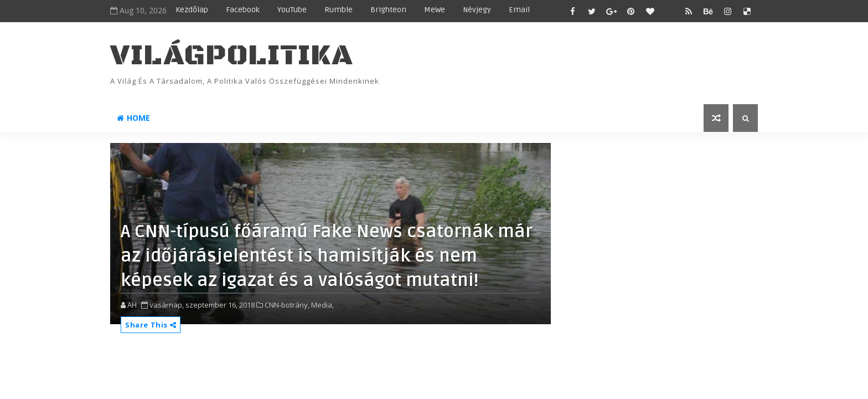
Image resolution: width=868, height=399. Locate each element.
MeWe (435, 10)
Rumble (339, 10)
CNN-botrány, (287, 305)
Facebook (243, 10)
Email (519, 10)
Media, (322, 305)
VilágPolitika (232, 56)
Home (133, 118)
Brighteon (388, 10)
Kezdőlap (192, 10)
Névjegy (477, 10)
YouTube (292, 10)
